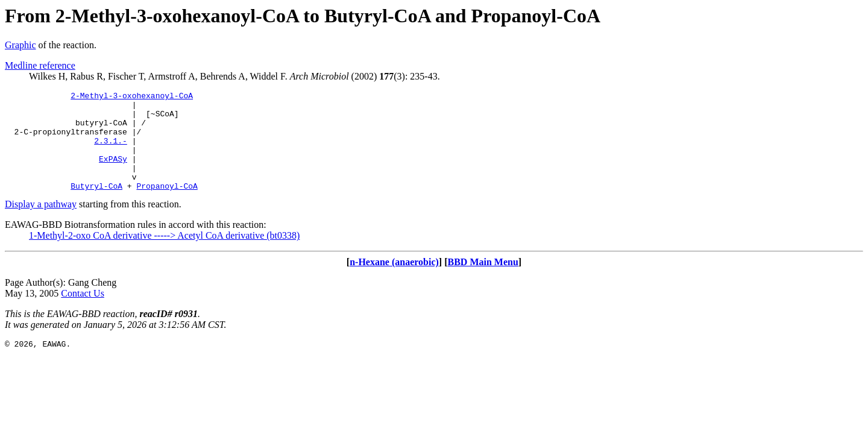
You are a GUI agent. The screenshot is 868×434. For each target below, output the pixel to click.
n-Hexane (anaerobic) (394, 282)
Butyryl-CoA (96, 206)
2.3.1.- (111, 151)
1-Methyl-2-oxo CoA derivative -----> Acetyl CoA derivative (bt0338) (164, 255)
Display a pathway (41, 224)
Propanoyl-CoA (167, 206)
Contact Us (83, 313)
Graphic (20, 45)
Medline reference (40, 65)
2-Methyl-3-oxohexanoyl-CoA (132, 97)
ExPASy (113, 173)
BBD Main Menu (483, 282)
